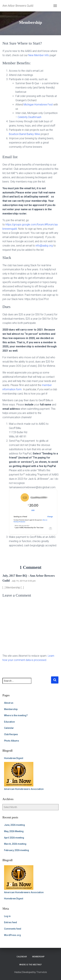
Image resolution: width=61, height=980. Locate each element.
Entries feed (10, 922)
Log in (7, 916)
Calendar (9, 728)
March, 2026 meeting (15, 844)
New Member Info (39, 55)
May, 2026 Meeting (14, 831)
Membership (11, 709)
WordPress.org (12, 935)
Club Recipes (11, 734)
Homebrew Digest (14, 758)
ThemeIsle (42, 972)
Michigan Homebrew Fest (38, 105)
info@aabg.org (44, 246)
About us (9, 703)
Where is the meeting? (16, 715)
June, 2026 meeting (14, 825)
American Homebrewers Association (24, 776)
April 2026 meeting (14, 838)
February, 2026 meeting (17, 850)
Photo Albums (12, 741)
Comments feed (13, 929)
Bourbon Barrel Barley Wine (24, 134)
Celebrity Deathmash (30, 117)
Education (9, 722)
